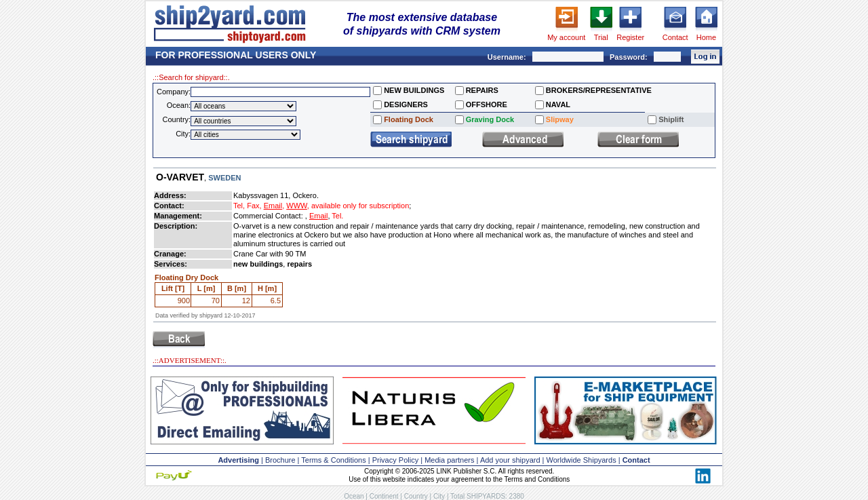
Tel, (239, 206)
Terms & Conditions (333, 460)
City (439, 496)
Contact (675, 37)
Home (706, 37)
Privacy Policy (395, 460)
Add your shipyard (510, 460)
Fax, (254, 206)
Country (416, 496)
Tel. (337, 216)
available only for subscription (360, 206)
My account (566, 37)
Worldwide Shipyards (581, 460)
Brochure (280, 460)
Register (630, 37)
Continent (384, 496)
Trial (601, 37)
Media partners (449, 460)
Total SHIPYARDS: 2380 (487, 496)
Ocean (354, 496)
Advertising (238, 460)
